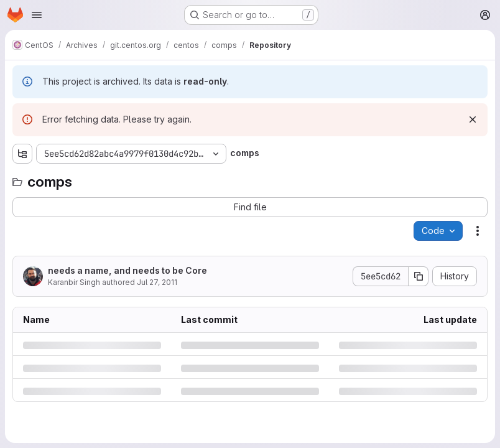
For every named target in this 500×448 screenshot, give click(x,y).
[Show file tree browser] (22, 154)
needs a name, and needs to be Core (127, 270)
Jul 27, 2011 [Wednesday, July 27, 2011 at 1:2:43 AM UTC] (157, 282)
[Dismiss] (473, 119)
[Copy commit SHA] (419, 276)
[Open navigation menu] (37, 15)
